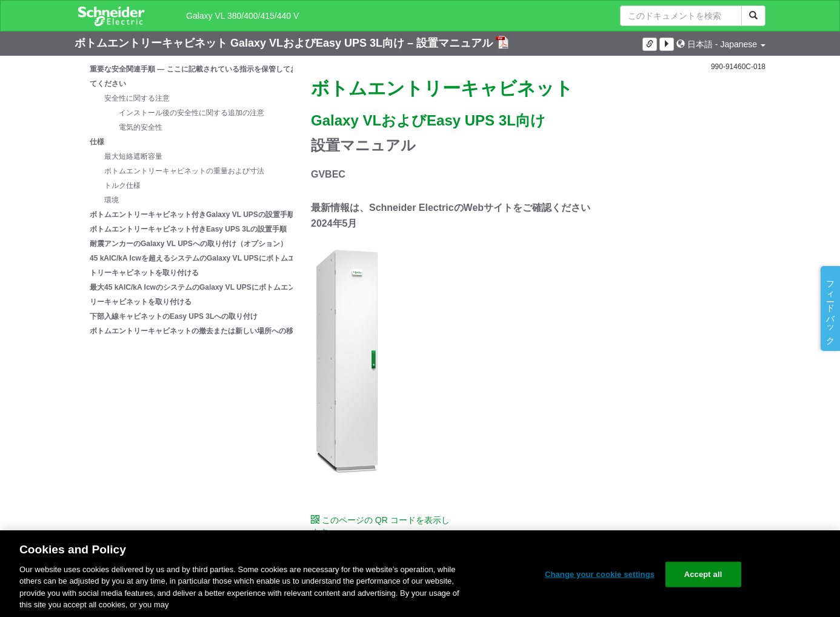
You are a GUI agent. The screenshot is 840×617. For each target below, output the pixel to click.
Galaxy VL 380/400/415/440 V (242, 16)
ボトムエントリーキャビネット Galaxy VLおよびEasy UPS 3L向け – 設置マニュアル (285, 43)
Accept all (703, 574)
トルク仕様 (122, 185)
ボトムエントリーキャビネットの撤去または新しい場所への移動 (195, 331)
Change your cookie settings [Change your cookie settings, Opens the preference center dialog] (600, 574)
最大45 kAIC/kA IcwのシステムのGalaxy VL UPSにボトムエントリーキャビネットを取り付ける (196, 295)
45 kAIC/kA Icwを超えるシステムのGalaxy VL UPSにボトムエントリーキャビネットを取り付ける (196, 265)
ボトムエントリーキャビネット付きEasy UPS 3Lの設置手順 (188, 229)
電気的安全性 (141, 127)
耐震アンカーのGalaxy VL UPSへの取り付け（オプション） (188, 244)
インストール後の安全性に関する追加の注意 (192, 113)
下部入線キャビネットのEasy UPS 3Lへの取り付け (174, 316)
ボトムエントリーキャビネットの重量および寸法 (184, 171)
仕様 (97, 142)
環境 (112, 200)
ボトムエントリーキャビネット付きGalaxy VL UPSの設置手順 (192, 215)
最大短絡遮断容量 (133, 156)
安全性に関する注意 (137, 98)
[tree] (184, 200)
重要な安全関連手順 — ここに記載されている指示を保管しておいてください (197, 76)
